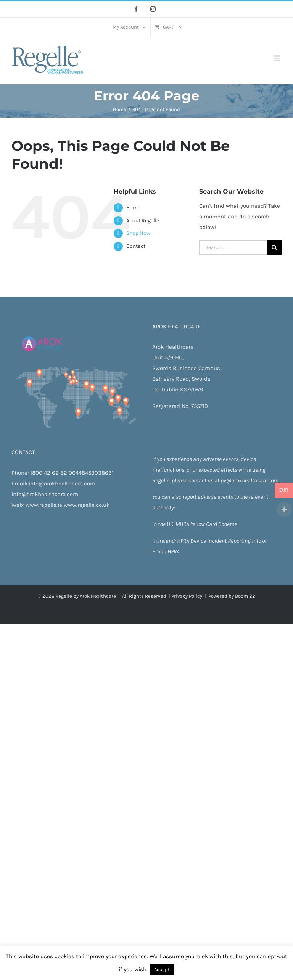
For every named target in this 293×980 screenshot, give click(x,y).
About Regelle (143, 221)
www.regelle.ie (44, 505)
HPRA (184, 541)
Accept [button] (162, 969)
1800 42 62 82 (49, 473)
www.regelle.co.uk (87, 505)
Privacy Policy (187, 596)
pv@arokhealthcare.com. (250, 480)
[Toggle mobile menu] (278, 58)
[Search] (274, 247)
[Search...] (233, 247)
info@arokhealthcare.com (62, 484)
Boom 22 (245, 596)
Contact (136, 246)
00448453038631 (91, 473)
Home (133, 208)
